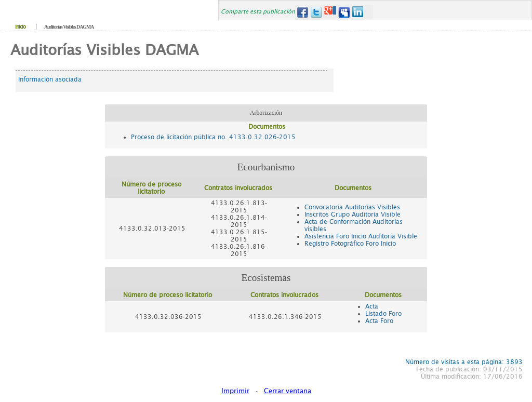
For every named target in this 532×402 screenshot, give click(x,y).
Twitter (316, 12)
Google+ (330, 12)
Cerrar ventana (288, 391)
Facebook (302, 12)
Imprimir (235, 391)
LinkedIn (358, 12)
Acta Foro (379, 321)
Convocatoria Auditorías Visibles (352, 207)
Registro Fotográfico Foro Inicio (350, 244)
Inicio (20, 27)
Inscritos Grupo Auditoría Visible (353, 215)
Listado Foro (383, 314)
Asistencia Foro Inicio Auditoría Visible (361, 236)
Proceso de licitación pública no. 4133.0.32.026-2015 (213, 137)
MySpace (344, 12)
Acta (372, 306)
